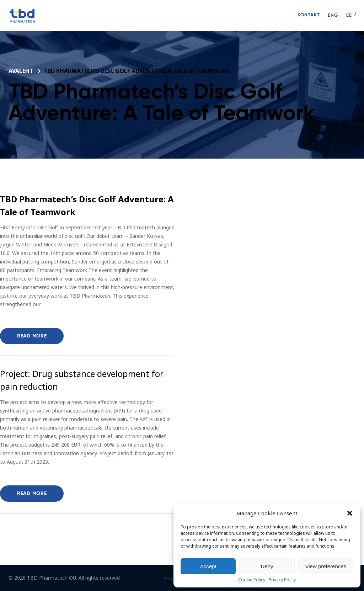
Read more (32, 336)
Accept (208, 566)
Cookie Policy (252, 580)
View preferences (326, 566)
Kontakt (309, 15)
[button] (350, 513)
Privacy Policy (282, 580)
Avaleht (22, 71)
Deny (267, 566)
